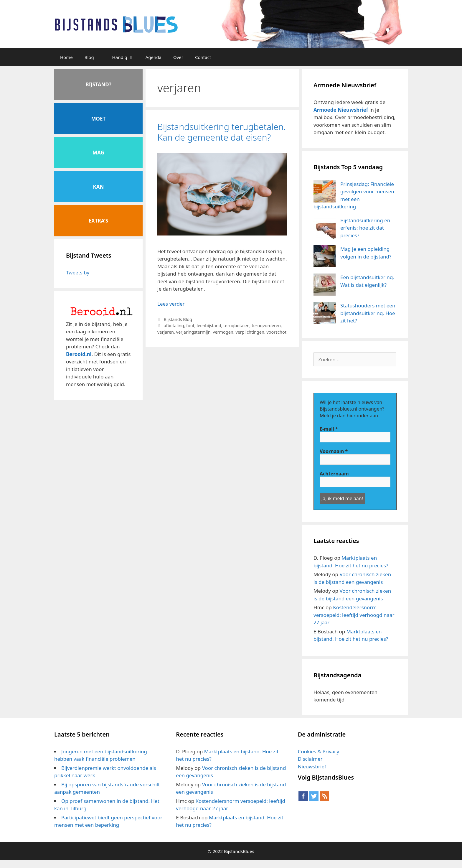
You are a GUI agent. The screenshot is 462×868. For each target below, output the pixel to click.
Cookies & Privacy (319, 751)
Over (178, 57)
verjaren (166, 332)
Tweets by (78, 272)
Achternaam (334, 474)
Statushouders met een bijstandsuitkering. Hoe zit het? (368, 313)
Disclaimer (310, 759)
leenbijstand (209, 326)
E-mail (329, 429)
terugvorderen (266, 326)
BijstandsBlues (239, 851)
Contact (203, 57)
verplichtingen (250, 332)
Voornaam (334, 451)
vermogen (223, 332)
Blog (95, 57)
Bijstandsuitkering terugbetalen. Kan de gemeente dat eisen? (222, 132)
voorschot (276, 332)
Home (66, 57)
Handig (126, 57)
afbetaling (174, 326)
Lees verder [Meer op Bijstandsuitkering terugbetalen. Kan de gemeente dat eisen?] (171, 304)
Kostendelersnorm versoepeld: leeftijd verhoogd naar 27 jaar (354, 615)
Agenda (154, 57)
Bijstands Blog (178, 319)
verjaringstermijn (193, 332)
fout (190, 326)
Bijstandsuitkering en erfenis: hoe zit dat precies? (365, 228)
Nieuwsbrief (312, 766)
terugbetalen (236, 326)
